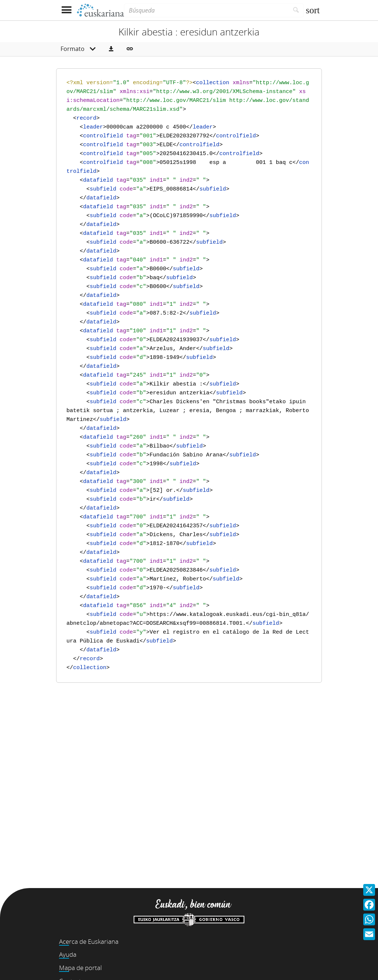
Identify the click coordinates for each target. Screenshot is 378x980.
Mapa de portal (80, 968)
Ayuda (68, 954)
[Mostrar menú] (66, 10)
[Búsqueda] (206, 10)
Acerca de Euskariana (89, 941)
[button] (111, 49)
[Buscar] (296, 10)
